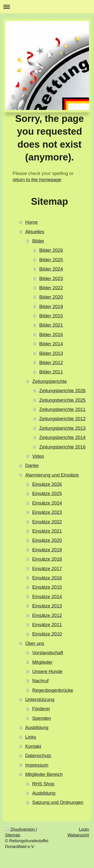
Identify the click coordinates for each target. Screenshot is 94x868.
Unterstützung (40, 699)
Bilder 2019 (51, 306)
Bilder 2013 (51, 353)
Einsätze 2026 (47, 484)
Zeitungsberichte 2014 (63, 437)
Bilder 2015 (51, 316)
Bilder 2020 (51, 297)
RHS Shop (43, 784)
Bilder (38, 241)
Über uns (35, 643)
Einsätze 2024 (47, 503)
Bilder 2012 (51, 363)
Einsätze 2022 (47, 522)
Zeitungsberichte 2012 (63, 419)
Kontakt (33, 746)
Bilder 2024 (51, 269)
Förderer (41, 709)
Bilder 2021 (51, 325)
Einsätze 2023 (47, 512)
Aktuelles (35, 232)
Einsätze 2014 (47, 597)
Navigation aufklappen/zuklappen (47, 7)
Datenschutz (38, 755)
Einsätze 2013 (47, 606)
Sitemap (13, 835)
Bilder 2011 (51, 372)
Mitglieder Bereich (44, 774)
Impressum (37, 765)
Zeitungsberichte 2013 (63, 428)
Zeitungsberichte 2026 (63, 391)
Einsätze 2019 (47, 550)
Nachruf (40, 681)
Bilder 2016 (51, 335)
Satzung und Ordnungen (58, 802)
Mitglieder (42, 662)
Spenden (42, 718)
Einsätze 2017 (47, 569)
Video (38, 456)
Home (31, 222)
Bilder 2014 (51, 344)
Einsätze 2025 (47, 493)
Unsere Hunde (48, 671)
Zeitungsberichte (50, 381)
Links (31, 737)
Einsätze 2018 (47, 559)
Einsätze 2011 (47, 625)
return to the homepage (37, 180)
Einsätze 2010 (47, 634)
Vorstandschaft (48, 653)
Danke (32, 465)
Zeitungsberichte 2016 (63, 447)
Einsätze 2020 (47, 540)
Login (84, 829)
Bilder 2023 (51, 278)
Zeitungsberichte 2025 (63, 400)
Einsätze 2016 (47, 578)
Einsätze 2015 (47, 587)
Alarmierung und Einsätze (52, 475)
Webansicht (78, 835)
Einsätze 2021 (47, 531)
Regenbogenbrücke (53, 690)
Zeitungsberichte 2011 (63, 409)
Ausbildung (37, 727)
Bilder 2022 (51, 288)
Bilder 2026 (51, 250)
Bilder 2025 (51, 260)
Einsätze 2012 (47, 615)
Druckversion (20, 829)
